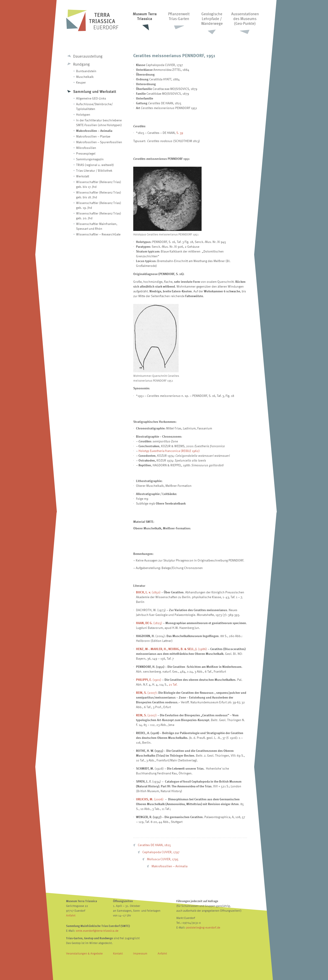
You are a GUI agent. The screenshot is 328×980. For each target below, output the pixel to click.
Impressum (140, 953)
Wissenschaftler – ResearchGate (98, 234)
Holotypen (83, 114)
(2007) (146, 715)
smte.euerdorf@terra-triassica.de (97, 931)
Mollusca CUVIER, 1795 (163, 859)
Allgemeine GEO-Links (91, 98)
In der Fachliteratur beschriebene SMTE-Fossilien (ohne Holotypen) (99, 122)
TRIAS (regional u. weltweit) (95, 165)
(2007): (147, 693)
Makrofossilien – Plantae (93, 136)
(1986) (172, 649)
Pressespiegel (86, 153)
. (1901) (149, 680)
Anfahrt (71, 915)
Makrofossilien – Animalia (94, 131)
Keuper (81, 82)
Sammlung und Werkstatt (95, 91)
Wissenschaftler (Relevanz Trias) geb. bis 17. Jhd (99, 184)
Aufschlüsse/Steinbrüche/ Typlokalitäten (94, 106)
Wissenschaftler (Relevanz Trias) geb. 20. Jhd (99, 216)
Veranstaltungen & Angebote (84, 953)
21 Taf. (173, 684)
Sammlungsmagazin (90, 159)
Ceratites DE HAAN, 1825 (154, 845)
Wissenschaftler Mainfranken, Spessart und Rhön (97, 226)
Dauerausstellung (88, 56)
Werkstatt (83, 176)
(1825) (149, 623)
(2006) (159, 799)
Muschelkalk (85, 77)
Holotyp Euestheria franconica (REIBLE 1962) (169, 451)
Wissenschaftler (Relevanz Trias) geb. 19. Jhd (99, 205)
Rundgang (81, 64)
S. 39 (180, 133)
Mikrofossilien (86, 148)
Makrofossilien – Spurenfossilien (99, 142)
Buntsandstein (86, 71)
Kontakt (118, 953)
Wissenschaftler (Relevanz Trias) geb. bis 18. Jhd (99, 195)
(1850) (148, 592)
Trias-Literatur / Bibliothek (94, 170)
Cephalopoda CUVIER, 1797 (161, 852)
